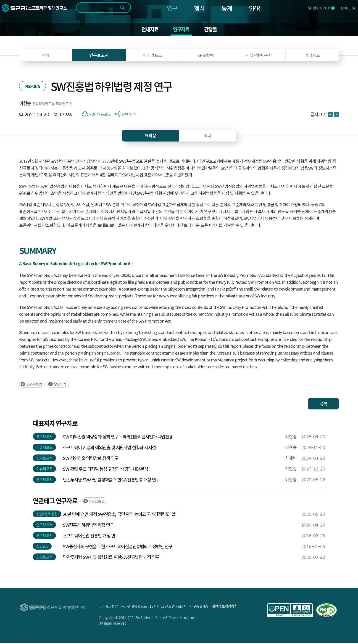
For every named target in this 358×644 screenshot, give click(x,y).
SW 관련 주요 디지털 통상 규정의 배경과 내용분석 (105, 470)
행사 (200, 8)
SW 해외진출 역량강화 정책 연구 (91, 459)
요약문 (151, 136)
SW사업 (60, 385)
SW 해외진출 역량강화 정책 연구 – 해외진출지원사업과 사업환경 (118, 437)
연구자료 (181, 30)
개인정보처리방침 (225, 607)
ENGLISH (349, 8)
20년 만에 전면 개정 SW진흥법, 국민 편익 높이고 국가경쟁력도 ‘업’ (119, 515)
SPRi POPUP (321, 8)
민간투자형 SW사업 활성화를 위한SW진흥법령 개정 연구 (111, 480)
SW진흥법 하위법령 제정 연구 (88, 526)
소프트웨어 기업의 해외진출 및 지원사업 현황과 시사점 (109, 448)
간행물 (212, 30)
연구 (172, 8)
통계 (227, 8)
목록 (323, 405)
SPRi (255, 8)
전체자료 (148, 30)
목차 (208, 136)
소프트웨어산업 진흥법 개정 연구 (91, 536)
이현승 (25, 104)
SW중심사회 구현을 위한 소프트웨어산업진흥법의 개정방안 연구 (117, 547)
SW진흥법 (34, 385)
